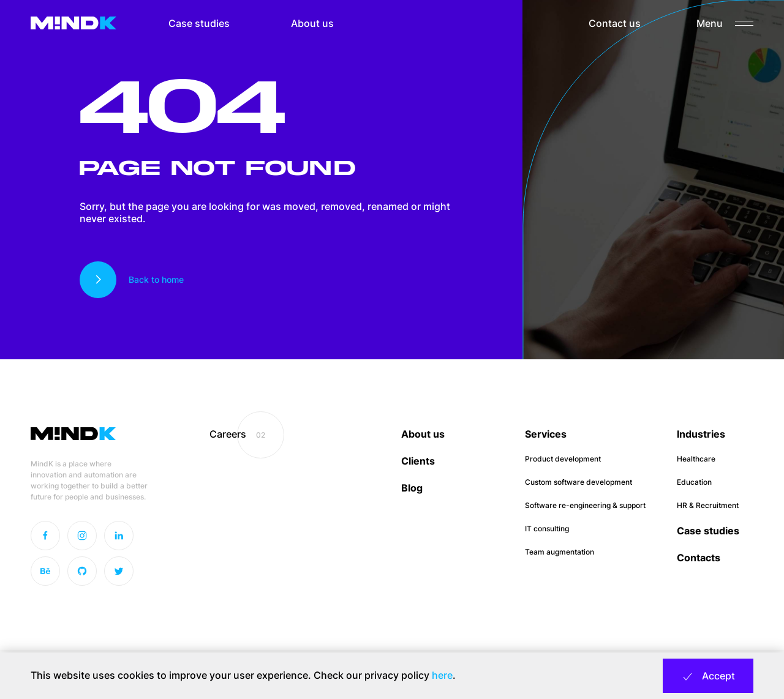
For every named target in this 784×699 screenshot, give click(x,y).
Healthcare (696, 459)
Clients (418, 461)
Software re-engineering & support (585, 505)
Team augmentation (560, 552)
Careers (228, 434)
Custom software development (579, 482)
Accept (708, 676)
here (442, 675)
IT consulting (547, 529)
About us (312, 23)
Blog (412, 488)
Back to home (156, 279)
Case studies (199, 23)
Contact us (615, 23)
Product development (563, 459)
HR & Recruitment (708, 505)
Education (694, 482)
